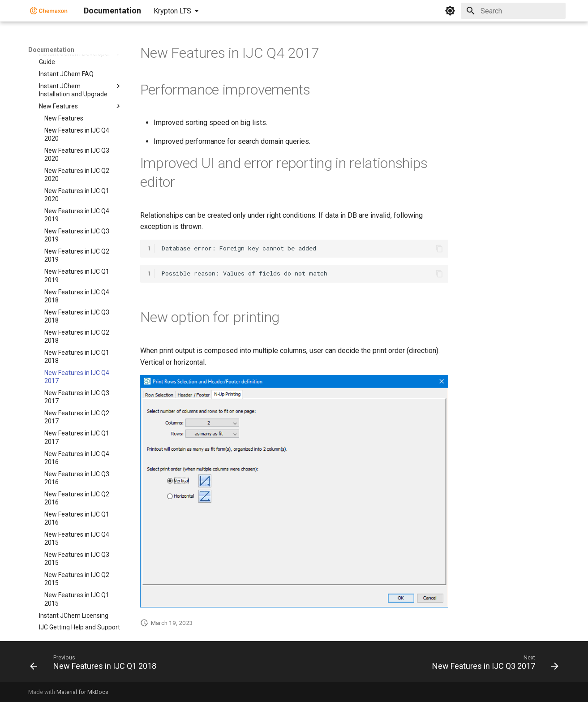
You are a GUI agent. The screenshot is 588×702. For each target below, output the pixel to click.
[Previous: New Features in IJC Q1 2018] (95, 664)
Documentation (51, 50)
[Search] (513, 11)
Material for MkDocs (82, 692)
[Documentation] (49, 11)
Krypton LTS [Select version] (172, 11)
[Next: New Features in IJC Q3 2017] (493, 664)
